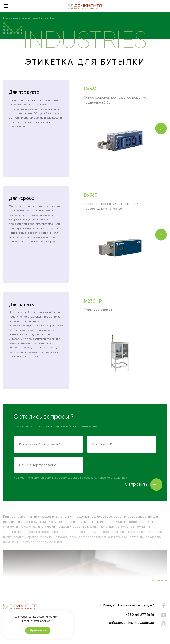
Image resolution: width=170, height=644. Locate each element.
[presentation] (121, 465)
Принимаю (38, 630)
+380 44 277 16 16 (140, 615)
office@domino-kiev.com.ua (131, 623)
